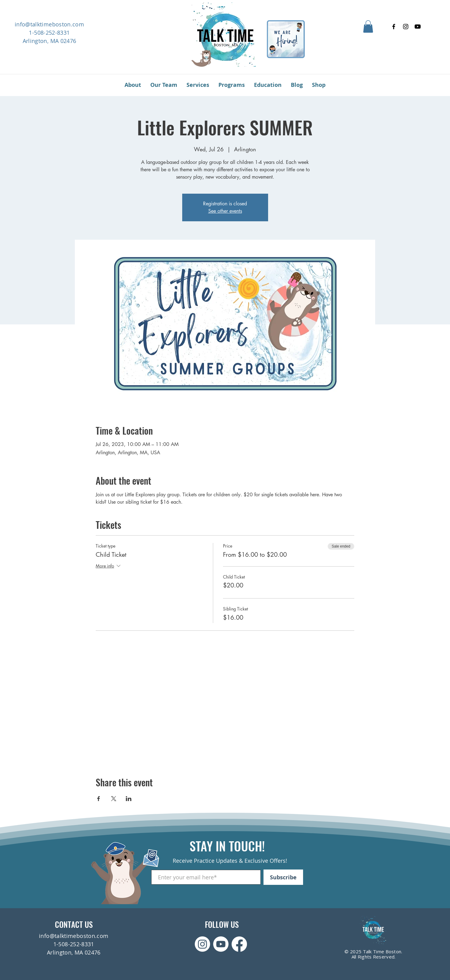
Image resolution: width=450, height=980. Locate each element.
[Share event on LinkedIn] (129, 799)
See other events (225, 211)
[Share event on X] (114, 799)
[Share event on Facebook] (99, 799)
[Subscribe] (283, 877)
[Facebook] (394, 27)
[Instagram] (406, 27)
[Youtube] (418, 27)
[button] (368, 27)
